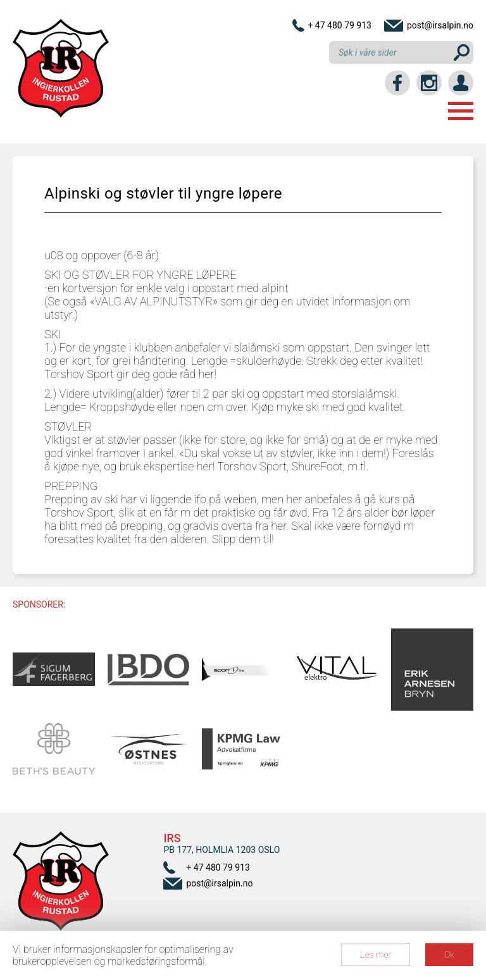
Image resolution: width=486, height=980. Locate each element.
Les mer (376, 955)
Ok (449, 955)
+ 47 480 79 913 (340, 25)
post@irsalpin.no (440, 25)
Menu (461, 111)
